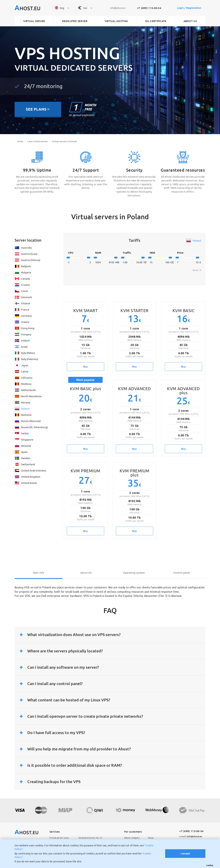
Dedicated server (75, 21)
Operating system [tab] (134, 573)
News (151, 838)
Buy (86, 367)
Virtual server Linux (59, 838)
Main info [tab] (38, 573)
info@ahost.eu (191, 837)
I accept (185, 853)
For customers (133, 832)
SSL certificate (156, 21)
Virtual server (34, 21)
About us (190, 21)
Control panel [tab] (181, 573)
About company (132, 838)
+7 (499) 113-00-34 (149, 8)
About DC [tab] (86, 573)
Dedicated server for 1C (90, 838)
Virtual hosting (116, 21)
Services (55, 832)
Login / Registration (189, 8)
